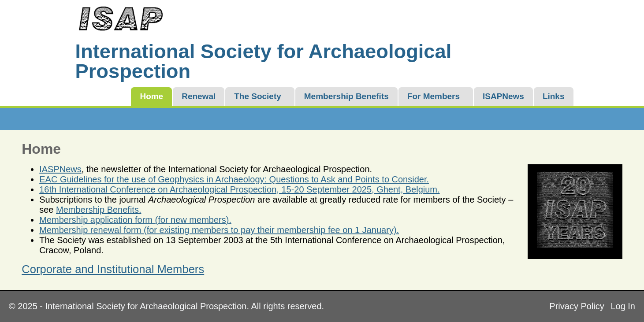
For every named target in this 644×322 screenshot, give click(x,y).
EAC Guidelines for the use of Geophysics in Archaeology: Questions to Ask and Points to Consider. (234, 179)
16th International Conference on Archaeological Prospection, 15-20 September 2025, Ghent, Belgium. (239, 189)
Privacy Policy (577, 306)
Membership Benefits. (99, 210)
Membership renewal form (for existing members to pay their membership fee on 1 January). (219, 230)
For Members (434, 96)
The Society (258, 96)
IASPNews (60, 169)
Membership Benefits (346, 96)
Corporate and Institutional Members (113, 269)
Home (151, 96)
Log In (623, 306)
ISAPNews (503, 96)
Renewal (199, 96)
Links (554, 96)
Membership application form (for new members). (135, 220)
